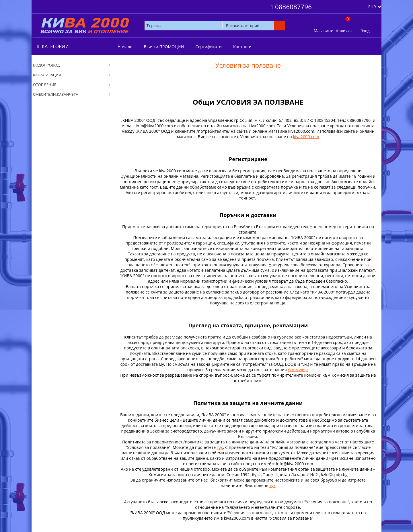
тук (220, 447)
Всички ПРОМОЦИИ (164, 47)
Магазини (324, 31)
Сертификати (209, 47)
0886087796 (293, 7)
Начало (125, 47)
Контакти (242, 47)
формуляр (298, 370)
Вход (365, 31)
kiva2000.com (306, 137)
